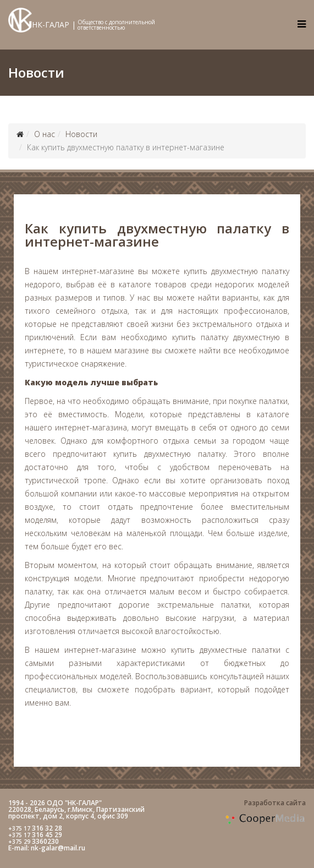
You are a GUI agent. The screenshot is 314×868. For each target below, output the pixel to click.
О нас (45, 134)
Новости (81, 134)
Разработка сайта (275, 803)
